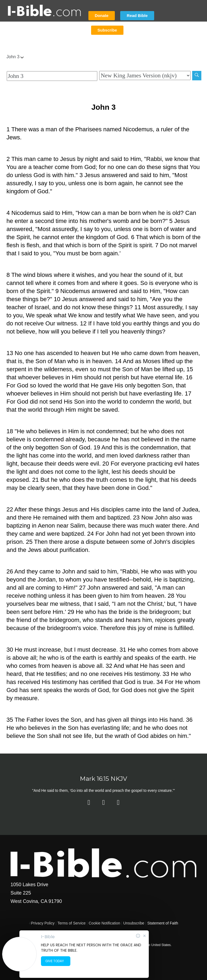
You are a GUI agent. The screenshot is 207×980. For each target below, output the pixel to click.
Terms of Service (71, 923)
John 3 (15, 57)
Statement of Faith (163, 923)
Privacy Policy (43, 923)
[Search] (197, 76)
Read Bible (137, 16)
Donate (102, 16)
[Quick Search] (52, 76)
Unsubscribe (134, 923)
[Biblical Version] (145, 75)
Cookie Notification (104, 923)
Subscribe (107, 30)
